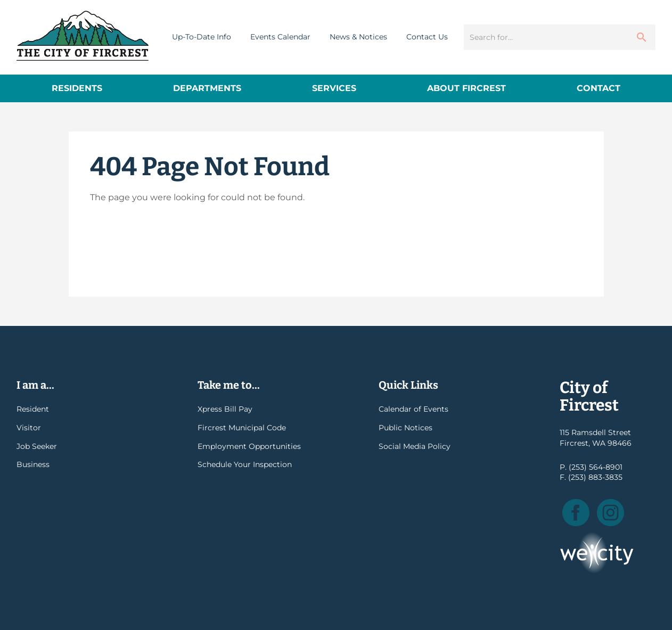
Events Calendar (280, 37)
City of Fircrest (83, 36)
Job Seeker (37, 446)
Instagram (610, 513)
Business (33, 464)
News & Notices (358, 37)
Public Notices (405, 428)
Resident (33, 409)
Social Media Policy (415, 446)
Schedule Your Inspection (245, 464)
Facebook (576, 513)
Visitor (29, 428)
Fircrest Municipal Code (242, 428)
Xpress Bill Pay (225, 409)
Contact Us (427, 37)
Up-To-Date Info (202, 37)
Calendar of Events (413, 409)
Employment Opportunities (249, 446)
